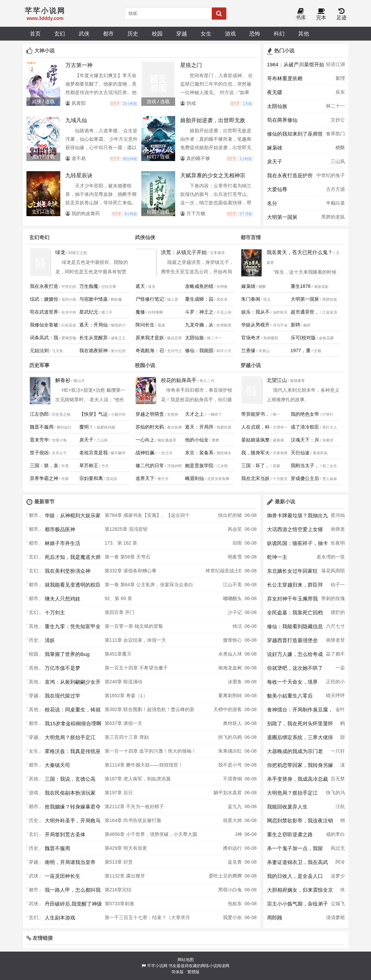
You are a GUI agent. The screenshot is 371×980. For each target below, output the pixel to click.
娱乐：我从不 (255, 312)
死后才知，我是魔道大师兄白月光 (73, 559)
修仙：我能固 (199, 350)
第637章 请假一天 (123, 723)
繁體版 (193, 972)
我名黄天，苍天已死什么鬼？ (300, 252)
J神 (238, 834)
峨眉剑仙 (194, 478)
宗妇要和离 (91, 478)
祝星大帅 (232, 820)
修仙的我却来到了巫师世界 (295, 136)
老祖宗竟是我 (94, 453)
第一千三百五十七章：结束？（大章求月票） (147, 919)
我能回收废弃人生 (287, 807)
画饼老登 (338, 531)
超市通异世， (305, 312)
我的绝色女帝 (305, 414)
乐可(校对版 (303, 338)
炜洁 (237, 626)
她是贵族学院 (199, 465)
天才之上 (194, 414)
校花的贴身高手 (179, 380)
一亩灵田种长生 (63, 876)
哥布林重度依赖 (285, 78)
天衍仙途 (300, 453)
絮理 (340, 78)
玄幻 (60, 33)
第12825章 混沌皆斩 (126, 529)
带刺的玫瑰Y (333, 600)
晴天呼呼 (335, 696)
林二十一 (335, 106)
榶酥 (340, 147)
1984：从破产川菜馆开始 (296, 64)
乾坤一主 (277, 557)
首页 (35, 33)
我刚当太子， (305, 465)
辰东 (340, 92)
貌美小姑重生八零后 (290, 696)
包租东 (235, 904)
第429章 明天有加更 (126, 848)
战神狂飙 (145, 453)
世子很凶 (39, 453)
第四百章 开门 (120, 612)
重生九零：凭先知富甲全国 (73, 628)
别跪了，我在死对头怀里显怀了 (300, 725)
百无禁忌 (338, 781)
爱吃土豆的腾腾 (225, 876)
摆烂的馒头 (338, 614)
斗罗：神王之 (199, 312)
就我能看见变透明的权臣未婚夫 (73, 587)
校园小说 (145, 365)
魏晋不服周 (42, 427)
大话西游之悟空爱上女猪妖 (295, 531)
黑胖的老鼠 (333, 217)
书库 (301, 14)
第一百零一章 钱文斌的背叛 (134, 626)
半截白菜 (335, 203)
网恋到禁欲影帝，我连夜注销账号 (300, 822)
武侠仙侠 (145, 237)
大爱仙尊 (277, 189)
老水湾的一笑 (331, 557)
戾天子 (275, 162)
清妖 (50, 640)
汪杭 (340, 806)
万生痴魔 (89, 286)
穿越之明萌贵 (150, 414)
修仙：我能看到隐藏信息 (295, 626)
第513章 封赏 (119, 862)
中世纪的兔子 (331, 175)
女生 (206, 33)
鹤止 (343, 725)
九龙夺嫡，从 (199, 325)
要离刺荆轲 (230, 696)
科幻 (279, 33)
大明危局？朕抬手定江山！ (70, 739)
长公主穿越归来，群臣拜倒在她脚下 (295, 587)
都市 (108, 33)
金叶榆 (340, 711)
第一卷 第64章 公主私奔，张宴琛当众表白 (149, 585)
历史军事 (39, 365)
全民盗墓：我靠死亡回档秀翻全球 (295, 614)
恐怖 (255, 33)
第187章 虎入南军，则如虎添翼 (138, 779)
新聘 (295, 325)
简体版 (178, 972)
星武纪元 (89, 312)
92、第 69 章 (118, 598)
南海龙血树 (230, 668)
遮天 (140, 286)
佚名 (343, 892)
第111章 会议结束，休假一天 (135, 640)
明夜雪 (235, 557)
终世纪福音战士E (224, 571)
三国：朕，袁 (44, 465)
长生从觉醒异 (94, 338)
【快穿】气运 (94, 414)
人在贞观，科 (255, 427)
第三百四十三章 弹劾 (127, 737)
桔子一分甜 (338, 587)
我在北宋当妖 (255, 478)
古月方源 (335, 189)
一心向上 (145, 440)
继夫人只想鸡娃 (63, 599)
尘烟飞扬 (338, 906)
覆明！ (86, 427)
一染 (340, 668)
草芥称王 (89, 465)
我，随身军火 (255, 453)
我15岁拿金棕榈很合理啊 (73, 723)
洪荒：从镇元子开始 (184, 252)
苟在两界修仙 (282, 120)
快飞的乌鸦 (230, 737)
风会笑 (235, 529)
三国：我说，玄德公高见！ (70, 781)
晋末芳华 (39, 440)
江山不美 (232, 585)
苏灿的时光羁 (150, 427)
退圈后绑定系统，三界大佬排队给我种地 (300, 739)
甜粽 (343, 739)
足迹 (342, 14)
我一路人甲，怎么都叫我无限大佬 (73, 892)
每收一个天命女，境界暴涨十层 (292, 684)
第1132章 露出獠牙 (125, 876)
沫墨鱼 (235, 682)
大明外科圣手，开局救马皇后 (73, 822)
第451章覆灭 (118, 654)
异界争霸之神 (44, 478)
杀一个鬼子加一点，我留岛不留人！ (295, 850)
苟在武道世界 (44, 312)
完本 (321, 14)
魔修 (140, 312)
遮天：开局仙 (94, 325)
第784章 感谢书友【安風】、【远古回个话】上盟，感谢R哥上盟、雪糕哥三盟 (147, 517)
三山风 (338, 161)
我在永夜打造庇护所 (290, 175)
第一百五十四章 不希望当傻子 (136, 668)
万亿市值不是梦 (63, 668)
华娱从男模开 (255, 325)
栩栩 (343, 822)
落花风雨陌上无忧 (333, 573)
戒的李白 (335, 834)
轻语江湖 (335, 64)
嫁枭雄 (275, 148)
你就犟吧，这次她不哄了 (295, 668)
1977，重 (301, 350)
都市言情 (251, 237)
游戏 (230, 33)
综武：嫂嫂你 (44, 299)
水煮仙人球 (230, 654)
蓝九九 (235, 806)
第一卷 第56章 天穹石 (128, 557)
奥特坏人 (232, 723)
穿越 (182, 33)
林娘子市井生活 (63, 543)
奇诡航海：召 (150, 350)
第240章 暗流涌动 (123, 682)
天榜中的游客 (228, 709)
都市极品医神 (60, 529)
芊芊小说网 (157, 966)
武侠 (84, 33)
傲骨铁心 (232, 640)
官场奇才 (251, 338)
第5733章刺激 (119, 904)
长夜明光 (338, 545)
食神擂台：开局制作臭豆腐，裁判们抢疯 (300, 711)
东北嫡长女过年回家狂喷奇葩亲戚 (292, 573)
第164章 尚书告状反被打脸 (133, 820)
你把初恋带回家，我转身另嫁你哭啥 (300, 767)
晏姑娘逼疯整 (255, 440)
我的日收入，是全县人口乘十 (295, 878)
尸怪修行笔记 (150, 299)
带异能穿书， (255, 414)
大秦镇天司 (57, 765)
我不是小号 (230, 765)
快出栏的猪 (230, 515)
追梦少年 (338, 878)
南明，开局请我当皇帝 (70, 862)
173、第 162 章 (121, 543)
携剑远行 (232, 848)
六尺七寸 (335, 626)
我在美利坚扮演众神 (68, 571)
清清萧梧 (335, 917)
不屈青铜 (232, 779)
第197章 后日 (119, 793)
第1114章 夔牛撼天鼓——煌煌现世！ (144, 765)
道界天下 (145, 478)
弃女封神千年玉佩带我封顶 (292, 600)
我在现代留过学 (63, 696)
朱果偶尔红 (230, 751)
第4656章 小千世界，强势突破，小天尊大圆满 (151, 836)
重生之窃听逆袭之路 (290, 834)
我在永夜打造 (44, 286)
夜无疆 (275, 92)
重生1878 (301, 286)
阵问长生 (145, 325)
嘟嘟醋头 (232, 598)
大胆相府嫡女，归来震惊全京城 (300, 892)
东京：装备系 (199, 453)
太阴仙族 (277, 106)
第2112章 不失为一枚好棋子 (134, 806)
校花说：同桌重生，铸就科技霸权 (73, 711)
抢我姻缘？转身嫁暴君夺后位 (73, 808)
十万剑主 (55, 612)
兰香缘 (248, 350)
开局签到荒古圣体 (65, 834)
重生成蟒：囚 (199, 299)
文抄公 (338, 120)
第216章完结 (118, 890)
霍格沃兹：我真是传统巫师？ (73, 753)
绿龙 (60, 252)
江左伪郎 (39, 414)
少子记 (235, 612)
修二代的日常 (150, 465)
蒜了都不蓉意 (335, 656)
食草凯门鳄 (335, 136)
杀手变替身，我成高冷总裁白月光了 (297, 781)
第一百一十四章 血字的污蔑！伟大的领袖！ (150, 751)
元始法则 (39, 350)
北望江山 (277, 380)
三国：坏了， (255, 465)
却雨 (237, 543)
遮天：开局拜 (199, 427)
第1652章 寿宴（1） (126, 696)
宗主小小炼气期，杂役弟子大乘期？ (297, 906)
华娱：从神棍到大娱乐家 (73, 515)
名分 (272, 203)
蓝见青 (235, 862)
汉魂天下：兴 (305, 440)
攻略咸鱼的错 (199, 286)
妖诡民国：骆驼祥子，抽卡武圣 (297, 545)
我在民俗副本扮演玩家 (70, 793)
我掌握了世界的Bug (67, 654)
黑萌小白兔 (230, 890)
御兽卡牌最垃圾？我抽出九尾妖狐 (297, 517)
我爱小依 (232, 917)
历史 (133, 33)
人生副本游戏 (60, 918)
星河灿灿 (338, 517)
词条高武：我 (44, 338)
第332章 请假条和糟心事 (131, 571)
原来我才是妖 (150, 338)
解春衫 (63, 380)
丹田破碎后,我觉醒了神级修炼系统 (73, 906)
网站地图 (186, 960)
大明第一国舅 (282, 217)
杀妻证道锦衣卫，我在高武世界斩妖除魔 (297, 864)
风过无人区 (338, 850)
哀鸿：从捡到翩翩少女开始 (73, 684)
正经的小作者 (335, 684)
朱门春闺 (251, 299)
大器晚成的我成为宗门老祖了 (295, 753)
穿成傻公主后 (305, 478)
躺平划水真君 (228, 793)
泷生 (343, 767)
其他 (304, 33)
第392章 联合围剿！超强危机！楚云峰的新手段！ (150, 711)
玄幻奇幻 (39, 237)
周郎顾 (275, 918)
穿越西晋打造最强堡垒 (292, 640)
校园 (157, 33)
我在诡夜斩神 (94, 350)
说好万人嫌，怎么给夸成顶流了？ (295, 656)
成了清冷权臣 (305, 427)
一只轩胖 (338, 753)
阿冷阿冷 (340, 864)
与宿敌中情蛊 (94, 299)
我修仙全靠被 (44, 325)
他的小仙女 (197, 440)
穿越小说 (251, 365)
